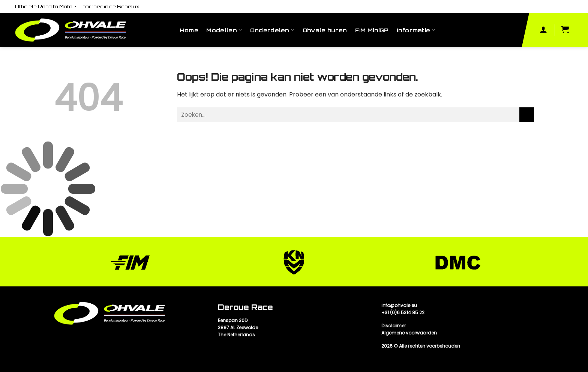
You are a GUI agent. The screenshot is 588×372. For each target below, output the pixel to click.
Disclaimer (394, 326)
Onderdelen (272, 30)
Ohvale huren (325, 30)
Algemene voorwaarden (409, 333)
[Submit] (527, 115)
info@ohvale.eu (399, 305)
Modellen (224, 30)
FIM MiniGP (372, 30)
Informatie (416, 30)
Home (189, 30)
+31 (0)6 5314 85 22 (403, 313)
